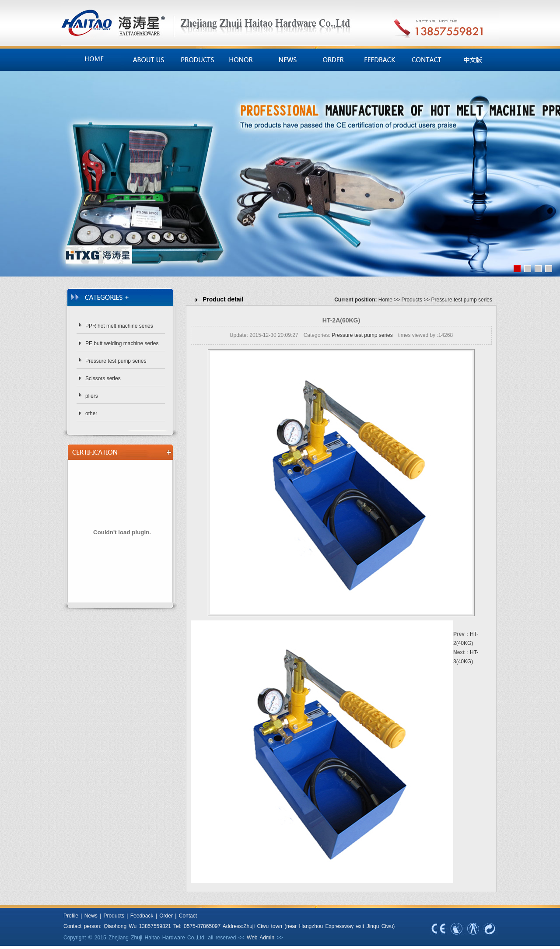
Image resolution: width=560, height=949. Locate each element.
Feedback (142, 916)
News (89, 916)
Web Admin (261, 938)
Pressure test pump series (116, 361)
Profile (71, 916)
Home (385, 300)
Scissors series (103, 378)
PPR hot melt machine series (119, 326)
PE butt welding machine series (122, 343)
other (91, 413)
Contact (188, 916)
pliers (92, 396)
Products (412, 300)
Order (166, 916)
